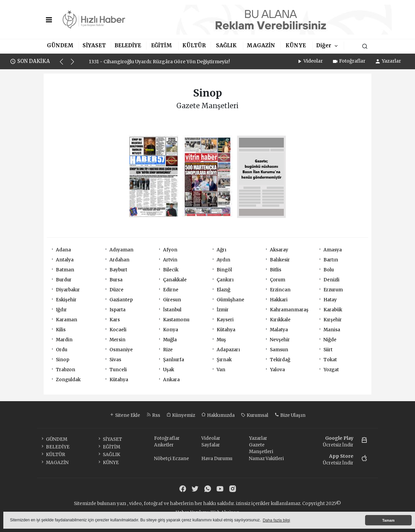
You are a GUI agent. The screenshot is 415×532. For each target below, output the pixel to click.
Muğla (170, 340)
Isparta (117, 310)
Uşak (169, 370)
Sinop (63, 360)
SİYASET (94, 45)
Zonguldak (68, 380)
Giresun (172, 300)
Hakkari (279, 300)
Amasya (333, 250)
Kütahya (226, 330)
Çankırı (225, 280)
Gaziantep (121, 300)
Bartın (331, 260)
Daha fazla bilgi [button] (276, 520)
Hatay (330, 300)
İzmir (223, 310)
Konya (171, 330)
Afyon (170, 250)
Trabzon (66, 370)
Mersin (117, 340)
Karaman (67, 320)
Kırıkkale (280, 320)
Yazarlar (388, 61)
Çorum (278, 280)
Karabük (333, 310)
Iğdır (61, 310)
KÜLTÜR (194, 45)
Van (221, 370)
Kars (115, 320)
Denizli (331, 280)
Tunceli (118, 370)
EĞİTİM (162, 45)
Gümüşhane (230, 300)
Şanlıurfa (174, 360)
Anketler (164, 445)
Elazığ (223, 290)
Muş (221, 340)
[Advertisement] (395, 172)
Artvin (170, 260)
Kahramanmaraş (289, 310)
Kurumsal (255, 415)
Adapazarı (228, 350)
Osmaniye (121, 350)
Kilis (61, 330)
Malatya (279, 330)
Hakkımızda (218, 415)
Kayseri (225, 320)
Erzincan (280, 290)
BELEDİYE (128, 45)
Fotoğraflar (349, 61)
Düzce (116, 290)
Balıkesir (280, 260)
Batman (65, 270)
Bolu (329, 270)
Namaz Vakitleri (266, 459)
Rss (153, 415)
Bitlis (276, 270)
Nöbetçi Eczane (172, 459)
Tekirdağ (280, 360)
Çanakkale (175, 280)
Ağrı (221, 250)
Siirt (328, 350)
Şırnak (224, 360)
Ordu (62, 350)
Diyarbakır (68, 290)
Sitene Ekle (125, 415)
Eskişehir (66, 300)
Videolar (310, 61)
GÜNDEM (60, 45)
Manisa (332, 330)
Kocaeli (118, 330)
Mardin (64, 340)
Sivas (115, 360)
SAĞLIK (226, 45)
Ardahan (119, 260)
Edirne (171, 290)
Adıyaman (121, 250)
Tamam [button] (388, 520)
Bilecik (171, 270)
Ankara (171, 380)
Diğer (324, 45)
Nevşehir (280, 340)
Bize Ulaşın (290, 415)
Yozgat (331, 370)
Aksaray (279, 250)
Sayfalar (211, 445)
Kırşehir (333, 320)
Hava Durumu (217, 459)
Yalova (277, 370)
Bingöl (224, 270)
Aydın (223, 260)
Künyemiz (181, 415)
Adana (63, 250)
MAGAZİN (261, 45)
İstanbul (172, 310)
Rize (168, 350)
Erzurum (333, 290)
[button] (64, 65)
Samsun (279, 350)
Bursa (116, 280)
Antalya (65, 260)
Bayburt (118, 270)
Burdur (64, 280)
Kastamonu (176, 320)
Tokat (330, 360)
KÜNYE (296, 45)
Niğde (330, 340)
